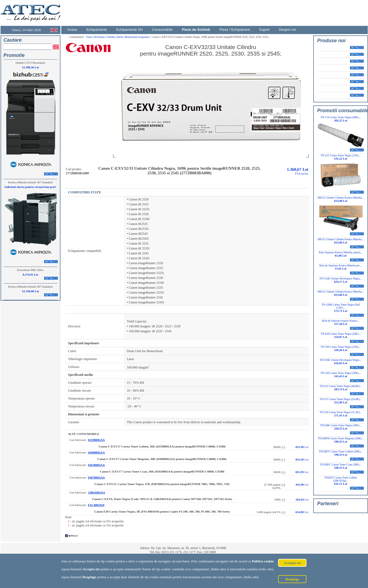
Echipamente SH (130, 30)
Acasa (72, 30)
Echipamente (97, 30)
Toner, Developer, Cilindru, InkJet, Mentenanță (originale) (118, 37)
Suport (264, 30)
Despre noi (288, 30)
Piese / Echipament (235, 30)
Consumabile (162, 30)
